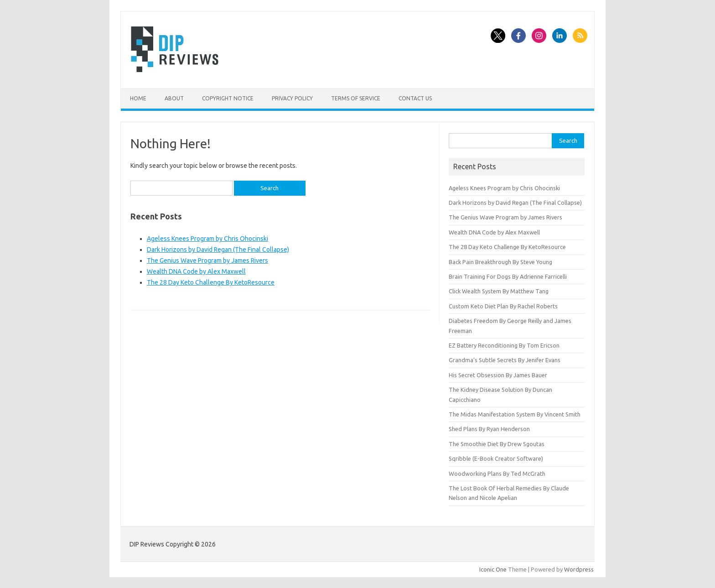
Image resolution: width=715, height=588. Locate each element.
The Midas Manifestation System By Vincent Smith (515, 414)
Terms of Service (356, 98)
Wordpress (579, 569)
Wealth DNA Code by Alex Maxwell (196, 271)
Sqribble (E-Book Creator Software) (496, 458)
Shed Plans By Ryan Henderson (489, 429)
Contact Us (415, 98)
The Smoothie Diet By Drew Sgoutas (497, 444)
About (174, 98)
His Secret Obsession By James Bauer (498, 375)
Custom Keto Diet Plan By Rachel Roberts (503, 306)
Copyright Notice (228, 98)
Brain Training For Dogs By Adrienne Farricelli (508, 276)
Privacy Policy (292, 98)
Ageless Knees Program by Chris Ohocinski (207, 239)
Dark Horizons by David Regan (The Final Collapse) (218, 250)
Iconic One (493, 569)
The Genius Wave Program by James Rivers (207, 260)
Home (138, 98)
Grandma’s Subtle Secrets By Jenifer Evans (505, 360)
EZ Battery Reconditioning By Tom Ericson (504, 345)
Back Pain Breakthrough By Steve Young (500, 262)
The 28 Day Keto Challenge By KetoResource (211, 282)
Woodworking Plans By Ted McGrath (497, 474)
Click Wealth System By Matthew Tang (499, 291)
